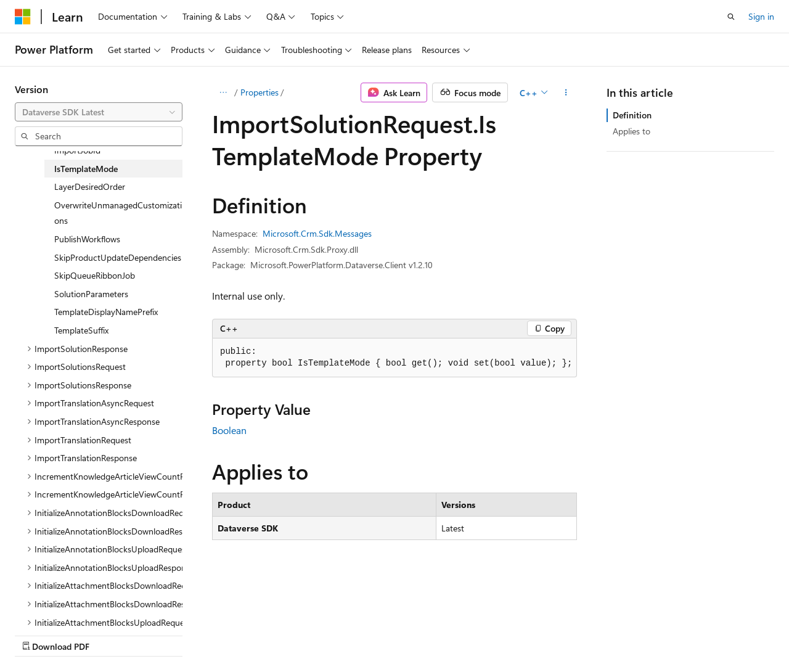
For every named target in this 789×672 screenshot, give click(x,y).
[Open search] (731, 17)
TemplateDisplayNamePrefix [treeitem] (106, 312)
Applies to (632, 131)
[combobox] (99, 112)
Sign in (761, 16)
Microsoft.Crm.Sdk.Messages (317, 233)
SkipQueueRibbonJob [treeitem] (95, 275)
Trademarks (391, 634)
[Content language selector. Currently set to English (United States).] (71, 605)
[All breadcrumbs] (223, 92)
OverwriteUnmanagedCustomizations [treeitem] (118, 213)
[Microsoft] (23, 17)
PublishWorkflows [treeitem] (87, 239)
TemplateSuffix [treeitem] (81, 330)
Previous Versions (112, 634)
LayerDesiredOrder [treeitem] (90, 186)
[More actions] (566, 92)
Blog (168, 634)
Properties (260, 92)
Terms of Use (331, 634)
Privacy (269, 634)
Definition (632, 115)
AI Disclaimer (39, 634)
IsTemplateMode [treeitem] (86, 169)
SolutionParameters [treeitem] (91, 294)
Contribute (221, 634)
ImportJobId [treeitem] (77, 150)
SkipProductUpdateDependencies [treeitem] (118, 257)
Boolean (229, 430)
